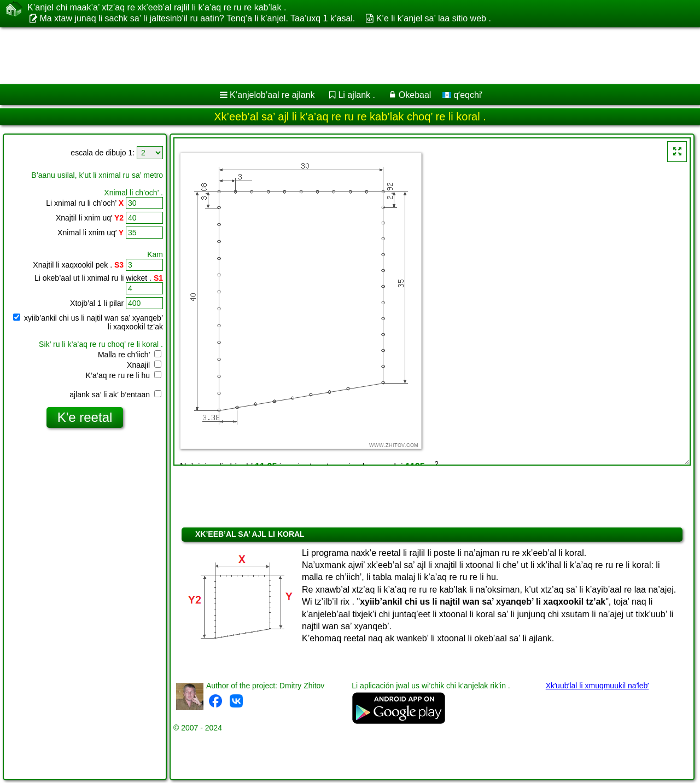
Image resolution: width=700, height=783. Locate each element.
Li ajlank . (357, 95)
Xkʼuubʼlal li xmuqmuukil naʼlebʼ (597, 686)
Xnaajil (144, 365)
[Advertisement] (332, 56)
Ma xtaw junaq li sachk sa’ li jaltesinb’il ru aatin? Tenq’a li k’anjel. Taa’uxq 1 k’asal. (197, 18)
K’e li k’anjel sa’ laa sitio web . (434, 18)
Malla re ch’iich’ (130, 355)
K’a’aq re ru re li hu (124, 375)
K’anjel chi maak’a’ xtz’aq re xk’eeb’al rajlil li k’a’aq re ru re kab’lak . (157, 8)
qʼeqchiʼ (463, 95)
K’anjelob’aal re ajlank (272, 95)
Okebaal (415, 95)
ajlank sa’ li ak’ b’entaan (115, 395)
